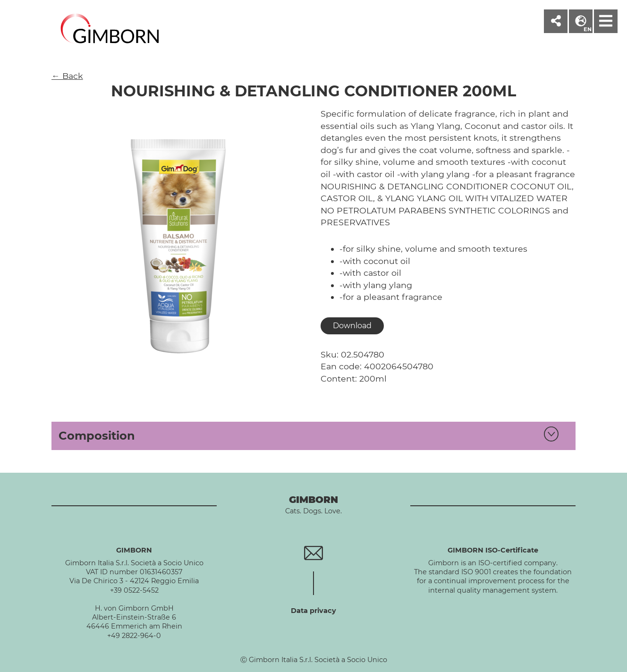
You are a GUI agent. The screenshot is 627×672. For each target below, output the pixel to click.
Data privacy (313, 611)
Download (352, 326)
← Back (67, 76)
